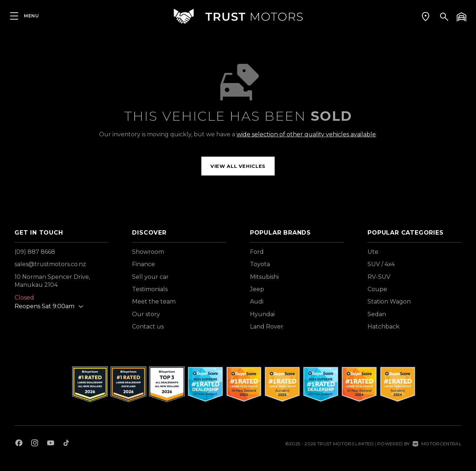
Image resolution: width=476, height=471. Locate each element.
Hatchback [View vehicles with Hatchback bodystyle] (383, 327)
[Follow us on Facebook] (19, 444)
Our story (146, 314)
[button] (426, 16)
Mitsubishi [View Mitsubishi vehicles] (264, 277)
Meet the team (154, 301)
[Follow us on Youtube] (51, 444)
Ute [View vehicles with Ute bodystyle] (373, 252)
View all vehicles (238, 166)
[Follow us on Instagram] (35, 444)
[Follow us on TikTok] (66, 444)
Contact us (148, 327)
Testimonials (150, 289)
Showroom (148, 252)
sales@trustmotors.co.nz (50, 264)
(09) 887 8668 (35, 252)
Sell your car (150, 277)
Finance (143, 264)
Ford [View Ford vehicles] (257, 252)
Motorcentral (437, 444)
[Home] (238, 16)
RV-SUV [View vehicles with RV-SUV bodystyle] (379, 277)
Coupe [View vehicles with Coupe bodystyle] (377, 289)
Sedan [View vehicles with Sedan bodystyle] (377, 314)
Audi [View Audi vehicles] (257, 301)
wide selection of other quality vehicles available (306, 134)
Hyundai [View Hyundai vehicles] (262, 314)
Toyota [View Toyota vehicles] (260, 264)
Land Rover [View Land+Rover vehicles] (267, 327)
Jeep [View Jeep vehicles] (257, 289)
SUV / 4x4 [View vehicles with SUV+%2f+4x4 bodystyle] (381, 264)
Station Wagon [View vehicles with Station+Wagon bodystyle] (389, 301)
